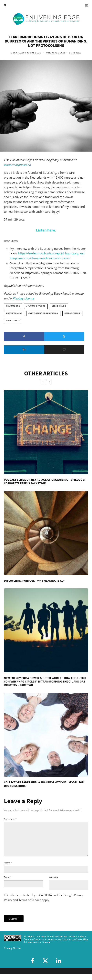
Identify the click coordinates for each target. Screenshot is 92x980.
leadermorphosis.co (17, 165)
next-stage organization (44, 313)
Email (8, 884)
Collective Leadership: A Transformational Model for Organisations (44, 784)
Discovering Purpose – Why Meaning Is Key (34, 581)
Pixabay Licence (23, 298)
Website (53, 884)
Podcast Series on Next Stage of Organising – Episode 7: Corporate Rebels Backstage (45, 482)
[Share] (24, 337)
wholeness (14, 321)
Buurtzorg (14, 306)
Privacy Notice (12, 954)
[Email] (64, 350)
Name (8, 869)
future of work (37, 306)
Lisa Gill (16, 53)
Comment (10, 819)
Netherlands (15, 313)
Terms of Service (30, 906)
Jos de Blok (34, 53)
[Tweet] (64, 337)
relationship (73, 313)
